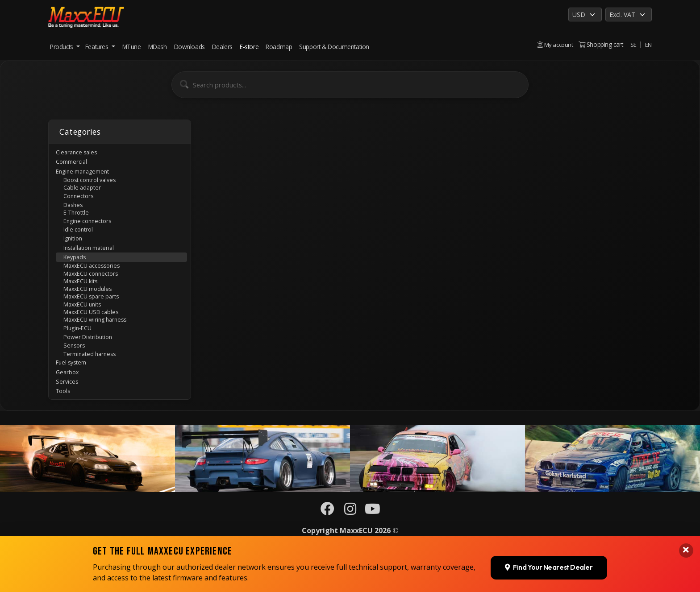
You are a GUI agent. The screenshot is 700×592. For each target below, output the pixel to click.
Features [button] (98, 47)
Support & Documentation (334, 47)
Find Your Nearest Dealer (548, 516)
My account (554, 44)
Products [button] (62, 47)
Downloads (190, 47)
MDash (158, 47)
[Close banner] (686, 499)
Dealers (222, 47)
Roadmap (279, 47)
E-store (249, 47)
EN (648, 44)
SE (633, 44)
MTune (132, 47)
